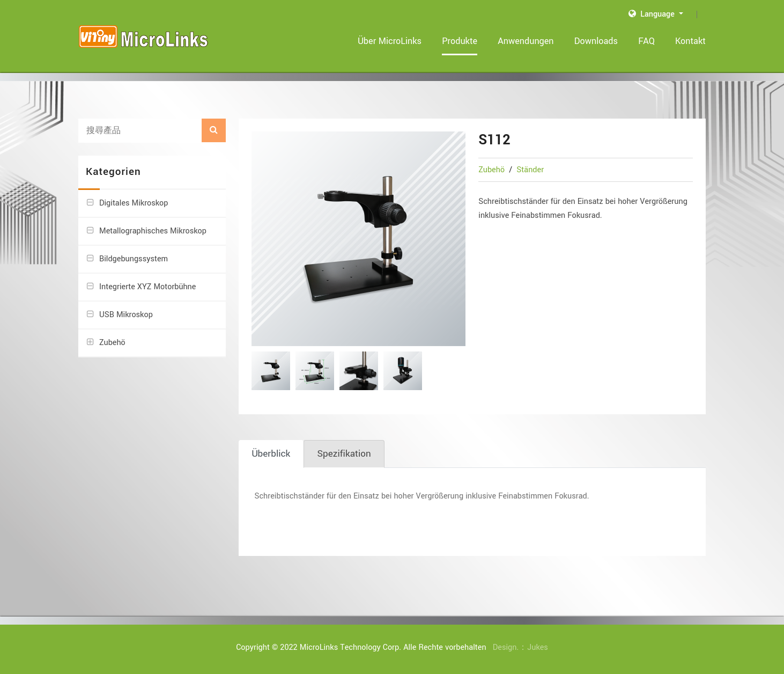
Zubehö (493, 170)
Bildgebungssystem (134, 259)
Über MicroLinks (390, 41)
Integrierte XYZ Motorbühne (148, 287)
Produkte (460, 41)
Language (653, 14)
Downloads (596, 41)
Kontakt (690, 41)
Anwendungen (526, 41)
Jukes (538, 647)
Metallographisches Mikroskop (153, 231)
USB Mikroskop (126, 315)
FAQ (646, 41)
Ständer (530, 170)
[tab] (271, 454)
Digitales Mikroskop (134, 203)
